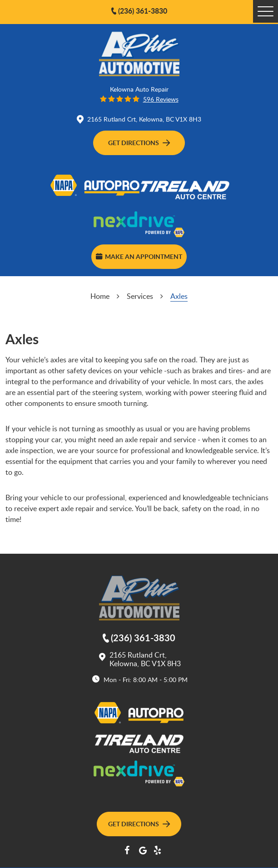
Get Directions (139, 142)
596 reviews (161, 99)
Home (100, 296)
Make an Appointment (139, 256)
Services (140, 296)
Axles (179, 296)
